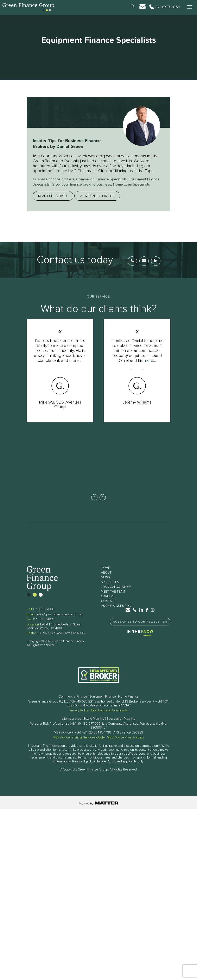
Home (106, 574)
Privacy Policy (79, 717)
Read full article (53, 200)
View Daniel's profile (97, 200)
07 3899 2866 (44, 615)
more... (75, 365)
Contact (108, 607)
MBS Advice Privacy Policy (126, 744)
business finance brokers (55, 179)
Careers (108, 603)
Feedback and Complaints (109, 717)
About (106, 579)
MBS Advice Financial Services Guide (79, 744)
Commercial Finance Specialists (107, 179)
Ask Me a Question (116, 612)
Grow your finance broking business (100, 184)
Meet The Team (113, 598)
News (105, 583)
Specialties (110, 588)
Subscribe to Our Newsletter (140, 628)
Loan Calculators (116, 593)
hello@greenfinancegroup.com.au (59, 620)
